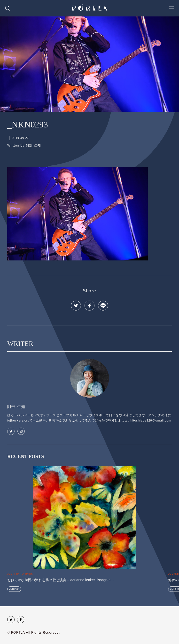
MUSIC (15, 589)
